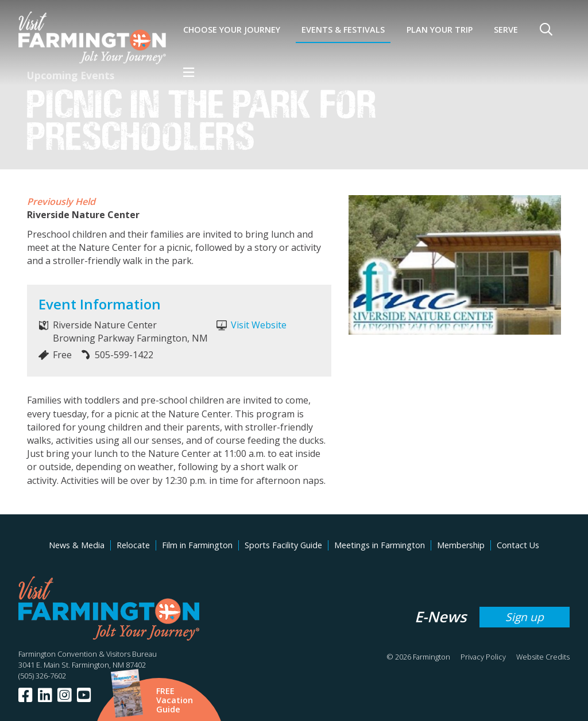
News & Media (77, 545)
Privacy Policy (483, 657)
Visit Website (259, 325)
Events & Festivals (343, 30)
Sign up (525, 617)
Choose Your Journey (232, 30)
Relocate (133, 545)
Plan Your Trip (440, 30)
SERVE (506, 30)
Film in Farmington (197, 545)
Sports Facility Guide (283, 545)
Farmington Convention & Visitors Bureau (88, 654)
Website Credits (543, 657)
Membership (461, 545)
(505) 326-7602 (42, 676)
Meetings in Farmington (380, 545)
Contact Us (518, 545)
